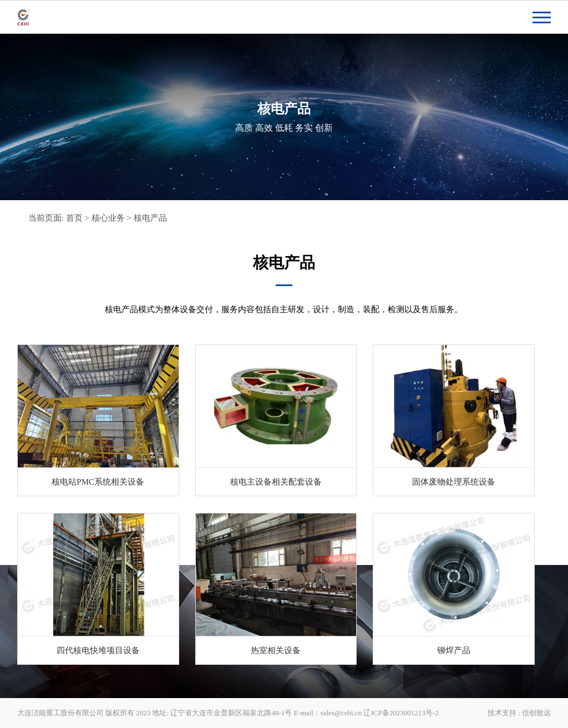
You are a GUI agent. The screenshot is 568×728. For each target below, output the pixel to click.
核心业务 (108, 218)
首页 (74, 218)
